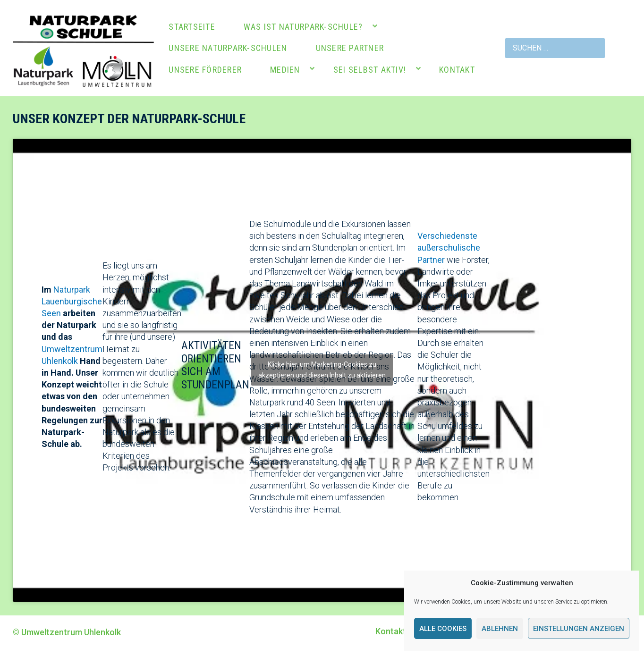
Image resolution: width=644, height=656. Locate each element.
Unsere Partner (350, 48)
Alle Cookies (443, 629)
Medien (285, 70)
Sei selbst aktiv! (370, 70)
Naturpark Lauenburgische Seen (72, 301)
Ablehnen (500, 629)
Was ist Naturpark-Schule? (303, 27)
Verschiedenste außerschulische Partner (449, 248)
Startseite (192, 27)
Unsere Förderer (205, 70)
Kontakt (457, 70)
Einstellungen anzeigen (579, 629)
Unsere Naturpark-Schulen (228, 48)
